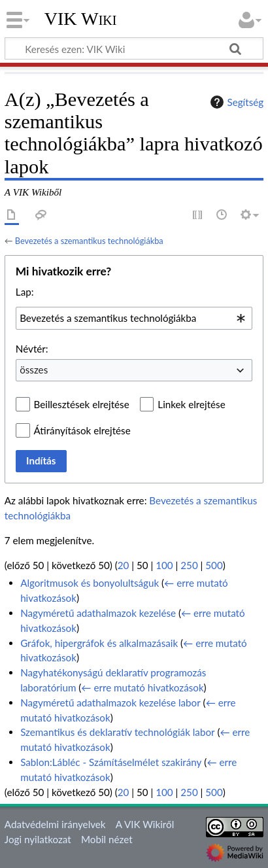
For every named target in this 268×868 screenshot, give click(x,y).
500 (214, 565)
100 (164, 565)
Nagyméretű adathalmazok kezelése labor (110, 703)
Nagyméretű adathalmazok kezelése (98, 613)
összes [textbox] (34, 370)
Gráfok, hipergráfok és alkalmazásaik (99, 643)
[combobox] (134, 318)
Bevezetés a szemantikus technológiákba (89, 241)
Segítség (235, 102)
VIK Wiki (81, 19)
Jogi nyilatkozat (38, 839)
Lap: (25, 292)
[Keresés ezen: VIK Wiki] (134, 48)
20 (124, 565)
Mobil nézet (107, 839)
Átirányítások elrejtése (82, 430)
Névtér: (32, 349)
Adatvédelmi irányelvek (55, 824)
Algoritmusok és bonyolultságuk (90, 583)
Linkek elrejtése (191, 404)
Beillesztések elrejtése (82, 404)
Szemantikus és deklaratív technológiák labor (117, 732)
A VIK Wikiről (145, 824)
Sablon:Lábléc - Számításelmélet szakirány (111, 762)
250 (189, 565)
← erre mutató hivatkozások (142, 687)
